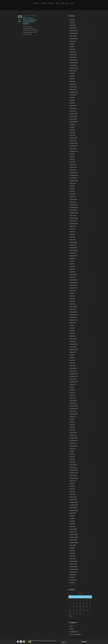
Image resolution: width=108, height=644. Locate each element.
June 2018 (72, 232)
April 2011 (72, 459)
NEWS (67, 3)
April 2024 (72, 81)
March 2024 (73, 84)
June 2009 (72, 518)
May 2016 (72, 299)
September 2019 (74, 213)
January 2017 (73, 277)
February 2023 (73, 108)
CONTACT (72, 3)
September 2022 (74, 122)
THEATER (57, 3)
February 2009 (73, 529)
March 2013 (73, 398)
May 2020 (72, 191)
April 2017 (72, 269)
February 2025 (73, 55)
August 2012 (73, 416)
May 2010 (72, 489)
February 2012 (73, 433)
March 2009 (73, 526)
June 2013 (72, 390)
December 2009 (74, 502)
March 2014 (73, 366)
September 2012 (74, 414)
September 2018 (74, 223)
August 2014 (73, 352)
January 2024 (73, 89)
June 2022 (72, 127)
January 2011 (73, 467)
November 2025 (74, 33)
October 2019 (73, 210)
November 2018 (74, 218)
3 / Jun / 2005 (26, 16)
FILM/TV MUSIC (44, 3)
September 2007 (74, 572)
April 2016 (72, 301)
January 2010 (73, 500)
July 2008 (72, 548)
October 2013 (73, 379)
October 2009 (73, 508)
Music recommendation (75, 634)
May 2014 (72, 360)
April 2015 (72, 333)
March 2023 (73, 106)
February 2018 (73, 242)
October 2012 (73, 411)
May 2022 (72, 130)
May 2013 (72, 392)
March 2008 (73, 559)
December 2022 (74, 114)
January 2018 (73, 245)
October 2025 (73, 36)
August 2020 (73, 183)
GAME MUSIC (51, 3)
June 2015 (72, 328)
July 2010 (72, 483)
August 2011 (73, 449)
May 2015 (72, 331)
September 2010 (74, 478)
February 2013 (73, 400)
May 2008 (72, 553)
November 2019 (74, 207)
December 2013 (74, 374)
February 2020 (73, 199)
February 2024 (73, 87)
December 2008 (74, 534)
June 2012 (72, 422)
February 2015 (73, 339)
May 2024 (72, 79)
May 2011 (72, 457)
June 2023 (72, 97)
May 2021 (72, 159)
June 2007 (72, 577)
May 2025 (72, 49)
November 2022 (74, 116)
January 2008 (73, 564)
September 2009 (74, 510)
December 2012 (74, 406)
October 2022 (73, 119)
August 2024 (73, 71)
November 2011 (74, 441)
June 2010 (72, 486)
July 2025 (72, 44)
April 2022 (72, 132)
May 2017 (72, 266)
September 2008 (74, 542)
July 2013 (72, 387)
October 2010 (73, 475)
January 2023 (73, 111)
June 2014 (72, 357)
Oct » (71, 616)
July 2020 (72, 186)
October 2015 (73, 317)
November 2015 (74, 315)
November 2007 (74, 569)
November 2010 (74, 473)
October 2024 (73, 65)
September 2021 (74, 151)
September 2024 (74, 68)
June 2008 (72, 550)
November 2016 (74, 282)
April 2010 (72, 492)
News (71, 626)
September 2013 (74, 382)
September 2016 (74, 288)
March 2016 (73, 304)
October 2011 (73, 443)
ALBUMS (63, 3)
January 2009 (73, 532)
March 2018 (73, 240)
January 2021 (73, 170)
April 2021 (72, 162)
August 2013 (73, 384)
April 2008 (72, 556)
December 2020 (74, 173)
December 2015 (74, 312)
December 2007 (74, 567)
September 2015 (74, 320)
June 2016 (72, 296)
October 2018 (73, 221)
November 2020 (74, 175)
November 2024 (74, 63)
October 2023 (73, 95)
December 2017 (74, 248)
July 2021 (72, 154)
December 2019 (74, 205)
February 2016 (73, 307)
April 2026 (72, 22)
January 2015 (73, 341)
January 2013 (73, 403)
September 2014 (74, 349)
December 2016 (74, 280)
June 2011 (72, 454)
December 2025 (74, 30)
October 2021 (73, 148)
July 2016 (72, 293)
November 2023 (74, 92)
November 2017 (74, 250)
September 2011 (74, 446)
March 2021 (73, 165)
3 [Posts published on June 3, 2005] (84, 600)
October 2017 (73, 253)
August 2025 (73, 41)
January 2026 (73, 28)
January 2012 (73, 435)
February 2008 (73, 561)
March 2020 (73, 197)
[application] (54, 642)
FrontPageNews (74, 632)
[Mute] (80, 642)
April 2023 (72, 103)
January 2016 (73, 309)
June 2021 (72, 156)
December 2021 (74, 143)
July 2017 (72, 261)
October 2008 (73, 540)
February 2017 (73, 274)
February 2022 (73, 138)
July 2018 (72, 229)
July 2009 (72, 516)
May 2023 (72, 100)
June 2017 (72, 264)
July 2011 (72, 451)
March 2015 (73, 336)
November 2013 (74, 376)
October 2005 (73, 580)
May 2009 (72, 521)
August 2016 (73, 290)
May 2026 (72, 20)
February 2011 (73, 465)
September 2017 (74, 256)
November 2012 (74, 408)
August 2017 (73, 258)
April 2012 (72, 427)
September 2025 (74, 39)
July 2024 (72, 73)
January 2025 (73, 57)
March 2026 (73, 25)
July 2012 (72, 419)
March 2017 (73, 272)
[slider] (47, 642)
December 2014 (74, 344)
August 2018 (73, 226)
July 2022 (72, 124)
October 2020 (73, 178)
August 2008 (73, 545)
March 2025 (73, 52)
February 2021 (73, 167)
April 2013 (72, 395)
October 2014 (73, 347)
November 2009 (74, 505)
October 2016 (73, 285)
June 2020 (72, 189)
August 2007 (73, 575)
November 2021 (74, 146)
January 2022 (73, 140)
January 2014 (73, 371)
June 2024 (72, 76)
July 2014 (72, 355)
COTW (72, 629)
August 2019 (73, 215)
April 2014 (72, 363)
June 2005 (72, 583)
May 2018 (72, 234)
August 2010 (73, 481)
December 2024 (74, 60)
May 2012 (72, 425)
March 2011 (73, 462)
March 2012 (73, 430)
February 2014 (73, 368)
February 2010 (73, 497)
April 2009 (72, 524)
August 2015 (73, 323)
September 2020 (74, 181)
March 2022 (73, 135)
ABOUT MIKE (36, 3)
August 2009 (73, 513)
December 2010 (74, 470)
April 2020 (72, 194)
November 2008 (74, 537)
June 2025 (72, 47)
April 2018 (72, 237)
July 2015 (72, 325)
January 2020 (73, 202)
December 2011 (74, 438)
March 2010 (73, 494)
